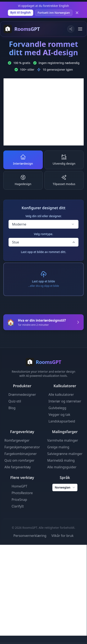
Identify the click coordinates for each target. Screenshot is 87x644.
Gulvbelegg (58, 408)
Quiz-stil (15, 401)
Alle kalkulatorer (61, 395)
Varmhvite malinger (63, 440)
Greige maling (58, 447)
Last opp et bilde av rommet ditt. (43, 252)
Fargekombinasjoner (21, 454)
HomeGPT (20, 486)
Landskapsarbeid (62, 421)
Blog (12, 408)
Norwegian (65, 487)
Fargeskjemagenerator (22, 447)
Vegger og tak (59, 415)
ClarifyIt (18, 506)
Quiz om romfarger (19, 460)
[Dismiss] (77, 13)
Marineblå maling (61, 460)
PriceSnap (19, 500)
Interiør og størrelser (65, 401)
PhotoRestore (22, 493)
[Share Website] (71, 29)
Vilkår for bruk (62, 536)
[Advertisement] (44, 112)
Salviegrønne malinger (65, 454)
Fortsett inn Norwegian (54, 13)
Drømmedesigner (22, 395)
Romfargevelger (17, 440)
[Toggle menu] (80, 29)
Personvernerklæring (30, 536)
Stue (44, 242)
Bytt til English (21, 12)
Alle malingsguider (62, 467)
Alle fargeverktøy (18, 467)
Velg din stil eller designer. (43, 216)
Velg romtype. (43, 234)
